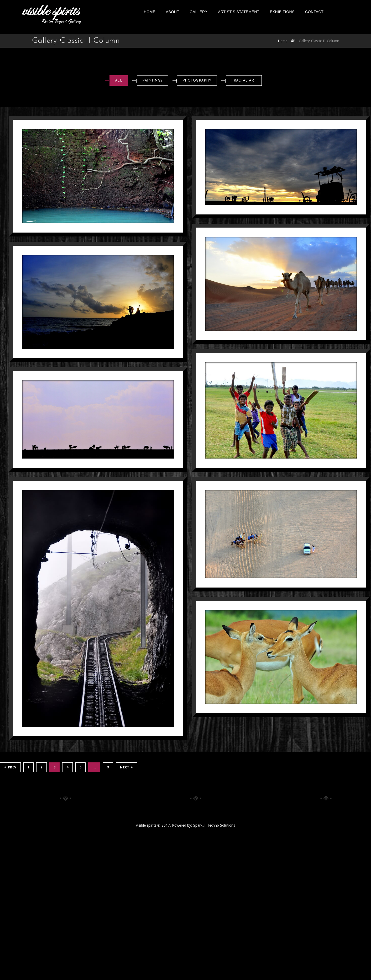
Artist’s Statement (249, 12)
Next (127, 767)
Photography (197, 81)
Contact (325, 12)
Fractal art (244, 81)
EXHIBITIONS (292, 12)
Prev (10, 767)
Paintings (152, 81)
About (183, 12)
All (119, 81)
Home (160, 12)
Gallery (209, 12)
